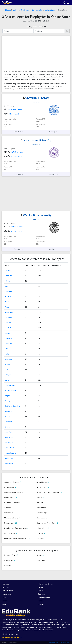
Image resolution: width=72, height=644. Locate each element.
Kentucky (8, 343)
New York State (7, 591)
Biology (15, 10)
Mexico (40, 591)
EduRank (46, 21)
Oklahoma (9, 270)
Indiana (7, 333)
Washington (9, 442)
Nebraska (8, 276)
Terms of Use (53, 643)
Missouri (8, 281)
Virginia (8, 396)
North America (37, 10)
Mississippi (9, 312)
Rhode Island (9, 458)
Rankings (53, 132)
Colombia (41, 594)
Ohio (7, 369)
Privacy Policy (65, 643)
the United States (16, 109)
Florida (7, 416)
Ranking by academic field (36, 27)
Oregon (8, 427)
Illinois (7, 302)
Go (67, 31)
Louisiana (8, 323)
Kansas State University (36, 140)
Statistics (19, 132)
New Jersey (9, 437)
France (40, 601)
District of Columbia (12, 406)
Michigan (8, 359)
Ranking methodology (12, 637)
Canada (40, 587)
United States (50, 10)
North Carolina (10, 390)
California (8, 422)
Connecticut (9, 448)
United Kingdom (44, 597)
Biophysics (25, 10)
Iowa (7, 286)
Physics (8, 10)
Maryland (8, 411)
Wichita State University (36, 215)
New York (8, 432)
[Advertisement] (36, 54)
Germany (41, 604)
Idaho (7, 380)
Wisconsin (8, 317)
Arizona (8, 364)
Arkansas (8, 296)
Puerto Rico (9, 463)
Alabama (8, 354)
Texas (7, 307)
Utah (7, 349)
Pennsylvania (9, 401)
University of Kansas (36, 98)
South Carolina (10, 385)
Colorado (8, 291)
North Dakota (10, 328)
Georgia (8, 375)
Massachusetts (10, 453)
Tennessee (8, 338)
